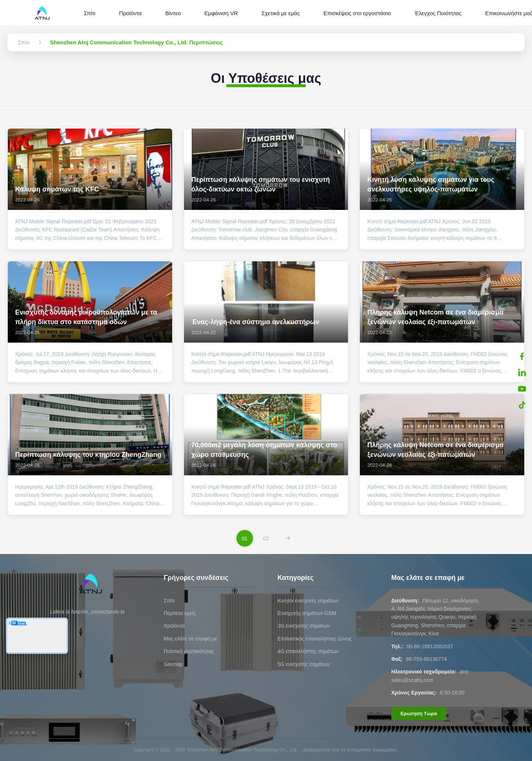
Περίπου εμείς (180, 613)
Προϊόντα (130, 13)
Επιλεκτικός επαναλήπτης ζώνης (315, 639)
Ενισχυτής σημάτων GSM (307, 613)
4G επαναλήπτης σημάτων (308, 651)
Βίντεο (173, 13)
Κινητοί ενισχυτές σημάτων (308, 601)
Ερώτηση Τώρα (419, 714)
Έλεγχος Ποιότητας (438, 13)
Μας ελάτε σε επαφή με (190, 639)
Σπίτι (90, 13)
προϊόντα (174, 626)
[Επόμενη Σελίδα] (288, 538)
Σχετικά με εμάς (281, 13)
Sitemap (173, 664)
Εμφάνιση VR (221, 13)
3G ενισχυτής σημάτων (304, 626)
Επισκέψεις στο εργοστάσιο (357, 13)
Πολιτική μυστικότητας (189, 651)
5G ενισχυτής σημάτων (304, 664)
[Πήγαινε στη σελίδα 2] (266, 538)
